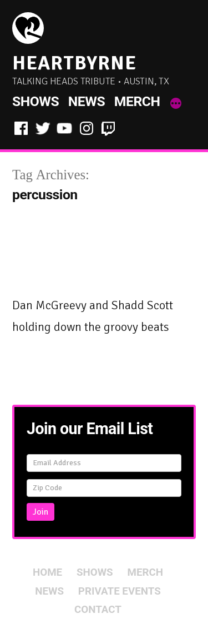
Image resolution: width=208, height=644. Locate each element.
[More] (176, 104)
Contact (98, 610)
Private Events (120, 591)
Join (40, 512)
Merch (137, 101)
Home (47, 572)
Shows (35, 101)
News (87, 101)
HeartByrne (74, 63)
